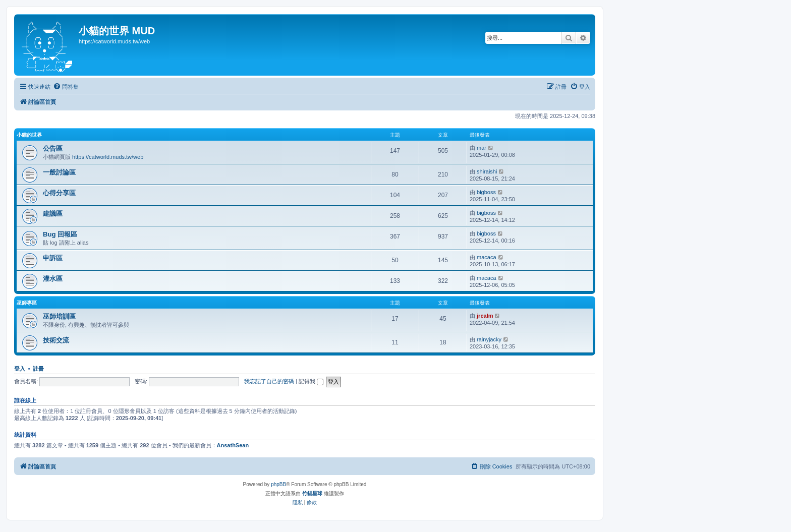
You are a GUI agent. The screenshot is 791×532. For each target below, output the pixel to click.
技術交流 (56, 340)
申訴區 (53, 258)
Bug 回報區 (60, 234)
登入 (20, 369)
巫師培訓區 (59, 316)
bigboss (486, 192)
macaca (487, 257)
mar (482, 148)
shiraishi (487, 171)
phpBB (278, 484)
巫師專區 (27, 303)
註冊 (38, 369)
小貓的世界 (29, 135)
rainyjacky (489, 339)
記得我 (311, 381)
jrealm (485, 316)
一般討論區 (59, 172)
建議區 (53, 214)
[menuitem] (66, 87)
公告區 (53, 149)
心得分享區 (59, 193)
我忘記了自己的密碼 (269, 381)
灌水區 (53, 279)
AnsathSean (233, 445)
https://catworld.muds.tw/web (108, 157)
